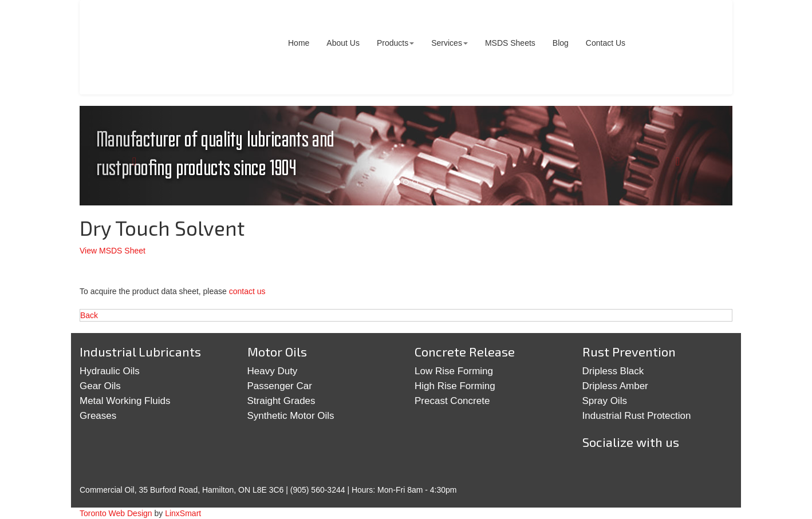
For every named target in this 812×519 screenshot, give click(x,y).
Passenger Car (280, 386)
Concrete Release (465, 351)
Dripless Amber (615, 386)
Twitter (597, 469)
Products (395, 43)
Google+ (633, 469)
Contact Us (606, 43)
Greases (98, 416)
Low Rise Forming (454, 371)
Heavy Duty (273, 371)
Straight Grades (281, 401)
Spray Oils (605, 401)
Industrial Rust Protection (637, 416)
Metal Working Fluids (125, 401)
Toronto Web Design (116, 513)
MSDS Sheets (510, 43)
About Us (343, 43)
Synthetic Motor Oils (291, 416)
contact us (247, 291)
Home (299, 43)
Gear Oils (100, 386)
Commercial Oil (168, 47)
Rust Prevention (629, 351)
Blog (561, 43)
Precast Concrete (452, 401)
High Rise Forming (455, 386)
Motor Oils (277, 351)
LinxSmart (183, 513)
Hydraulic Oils (110, 371)
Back (89, 315)
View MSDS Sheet (113, 251)
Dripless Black (613, 371)
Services (450, 43)
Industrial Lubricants (140, 351)
